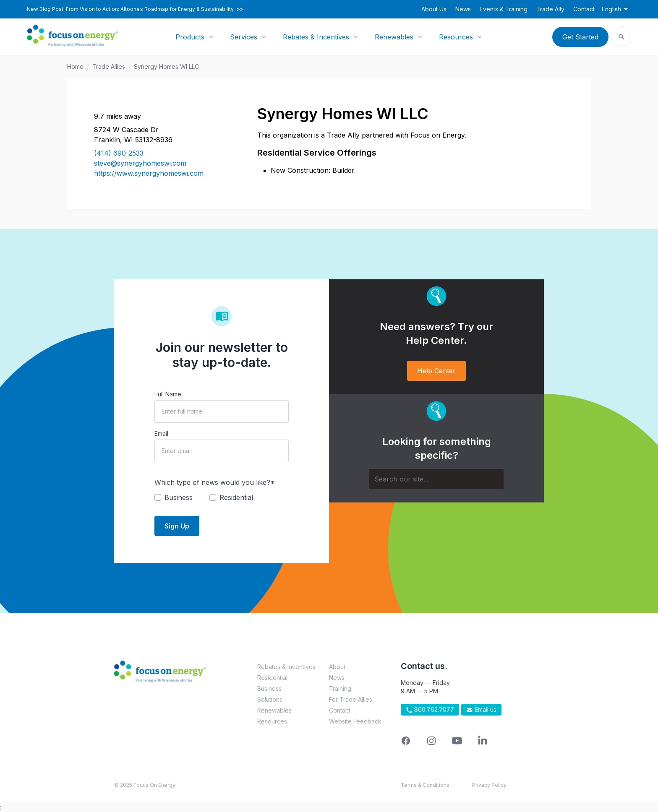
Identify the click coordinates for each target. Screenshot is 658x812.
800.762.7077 (430, 710)
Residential (272, 678)
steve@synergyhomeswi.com (140, 163)
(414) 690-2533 (119, 153)
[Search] (436, 479)
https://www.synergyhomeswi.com (149, 173)
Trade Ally (550, 9)
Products (190, 37)
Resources (456, 37)
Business (269, 688)
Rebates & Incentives (316, 37)
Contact (584, 9)
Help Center (436, 371)
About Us (434, 9)
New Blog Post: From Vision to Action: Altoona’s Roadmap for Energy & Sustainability (135, 9)
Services (244, 37)
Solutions (270, 699)
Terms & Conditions (425, 785)
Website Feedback (355, 721)
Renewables (394, 37)
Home (75, 66)
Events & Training (504, 9)
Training (340, 688)
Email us (481, 710)
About (337, 667)
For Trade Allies (351, 699)
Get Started (580, 37)
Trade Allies (109, 66)
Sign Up (177, 526)
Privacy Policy (489, 785)
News (463, 9)
